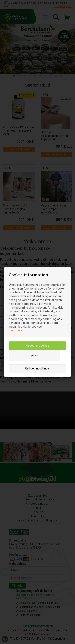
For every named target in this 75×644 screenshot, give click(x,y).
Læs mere (16, 330)
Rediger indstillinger (37, 369)
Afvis (34, 356)
